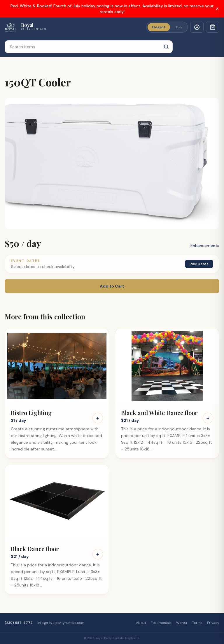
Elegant (159, 27)
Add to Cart (112, 286)
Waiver (182, 623)
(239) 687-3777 (19, 623)
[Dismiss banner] (217, 9)
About (141, 623)
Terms (197, 623)
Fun (179, 27)
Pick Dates (199, 264)
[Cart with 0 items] (213, 27)
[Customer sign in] (197, 27)
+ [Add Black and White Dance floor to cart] (208, 418)
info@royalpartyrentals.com (61, 623)
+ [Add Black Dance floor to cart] (98, 554)
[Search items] (89, 47)
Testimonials (161, 623)
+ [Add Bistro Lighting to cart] (98, 418)
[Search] (166, 47)
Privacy (213, 623)
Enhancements (205, 246)
